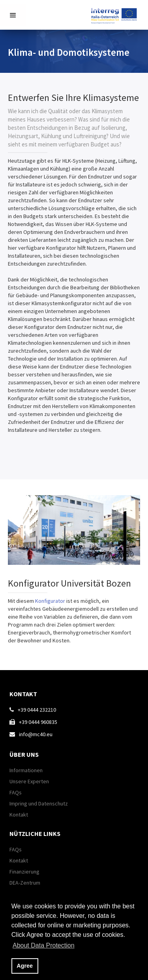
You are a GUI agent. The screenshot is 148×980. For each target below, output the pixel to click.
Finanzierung (24, 872)
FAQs (16, 792)
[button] (13, 15)
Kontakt (19, 815)
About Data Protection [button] (44, 945)
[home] (116, 14)
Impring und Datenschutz (39, 803)
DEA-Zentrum (25, 883)
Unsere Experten (29, 781)
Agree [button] (25, 966)
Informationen (26, 770)
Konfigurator (51, 601)
